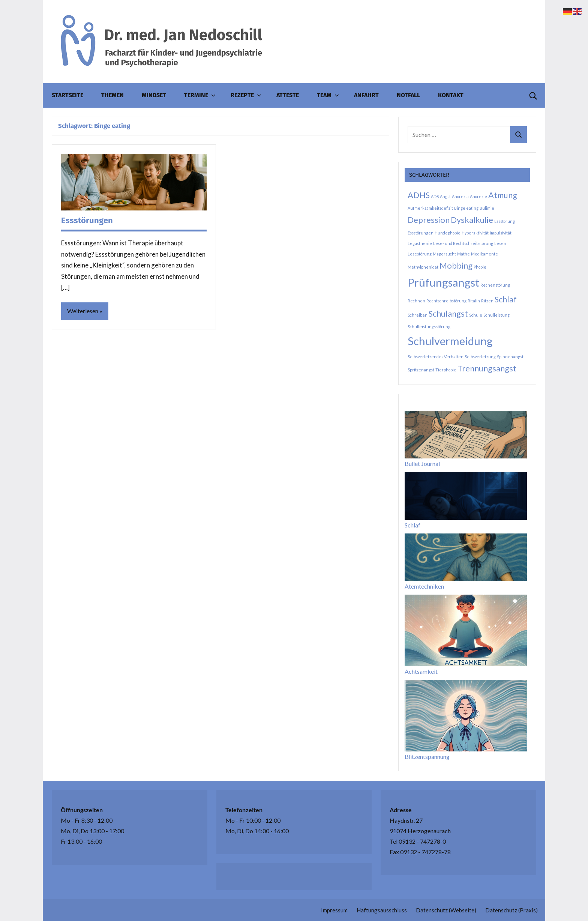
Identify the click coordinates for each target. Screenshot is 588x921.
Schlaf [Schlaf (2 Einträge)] (506, 299)
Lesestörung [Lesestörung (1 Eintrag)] (420, 254)
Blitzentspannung (427, 756)
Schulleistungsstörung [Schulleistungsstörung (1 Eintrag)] (429, 327)
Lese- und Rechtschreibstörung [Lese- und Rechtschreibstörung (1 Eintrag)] (463, 243)
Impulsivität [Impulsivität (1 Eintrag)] (501, 233)
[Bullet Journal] (466, 435)
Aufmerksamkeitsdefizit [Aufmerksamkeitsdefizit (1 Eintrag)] (430, 208)
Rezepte (246, 95)
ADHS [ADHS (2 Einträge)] (419, 195)
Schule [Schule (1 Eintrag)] (476, 315)
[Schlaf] (466, 496)
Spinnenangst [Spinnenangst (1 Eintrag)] (510, 357)
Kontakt (451, 95)
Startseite (67, 95)
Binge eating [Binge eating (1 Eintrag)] (466, 208)
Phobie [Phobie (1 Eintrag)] (480, 267)
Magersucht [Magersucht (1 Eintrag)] (444, 254)
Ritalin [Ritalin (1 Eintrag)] (474, 301)
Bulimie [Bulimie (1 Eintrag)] (487, 208)
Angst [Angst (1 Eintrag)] (445, 196)
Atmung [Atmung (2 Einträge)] (503, 195)
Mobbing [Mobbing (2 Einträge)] (456, 265)
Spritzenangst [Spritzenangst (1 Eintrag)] (421, 370)
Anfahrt (366, 95)
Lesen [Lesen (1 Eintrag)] (500, 243)
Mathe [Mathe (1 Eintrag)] (463, 254)
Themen (112, 95)
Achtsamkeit (421, 671)
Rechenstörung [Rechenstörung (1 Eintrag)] (495, 285)
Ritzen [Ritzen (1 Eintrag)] (487, 301)
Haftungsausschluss (382, 910)
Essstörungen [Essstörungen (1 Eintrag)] (421, 233)
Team (328, 95)
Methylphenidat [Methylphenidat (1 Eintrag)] (423, 267)
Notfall (408, 95)
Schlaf (412, 525)
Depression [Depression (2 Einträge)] (429, 220)
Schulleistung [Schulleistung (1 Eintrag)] (496, 315)
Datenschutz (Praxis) (511, 910)
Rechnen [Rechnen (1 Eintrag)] (416, 301)
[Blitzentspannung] (466, 716)
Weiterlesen (83, 311)
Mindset (154, 95)
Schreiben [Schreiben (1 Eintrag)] (418, 315)
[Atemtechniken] (466, 557)
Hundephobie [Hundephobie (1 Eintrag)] (448, 233)
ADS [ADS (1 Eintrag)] (435, 196)
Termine (200, 95)
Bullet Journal (422, 464)
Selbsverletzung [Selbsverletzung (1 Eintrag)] (480, 357)
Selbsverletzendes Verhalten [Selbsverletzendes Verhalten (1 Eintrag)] (436, 357)
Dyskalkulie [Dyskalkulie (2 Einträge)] (472, 220)
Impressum (334, 910)
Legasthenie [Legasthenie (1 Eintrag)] (420, 243)
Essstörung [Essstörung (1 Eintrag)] (505, 221)
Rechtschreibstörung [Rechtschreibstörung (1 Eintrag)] (446, 301)
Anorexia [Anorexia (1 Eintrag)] (460, 196)
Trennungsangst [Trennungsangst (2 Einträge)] (487, 368)
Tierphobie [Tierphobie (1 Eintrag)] (446, 370)
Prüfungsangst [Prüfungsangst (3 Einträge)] (443, 282)
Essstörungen (87, 220)
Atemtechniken (424, 586)
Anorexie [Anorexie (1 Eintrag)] (478, 196)
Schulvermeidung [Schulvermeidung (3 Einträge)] (450, 341)
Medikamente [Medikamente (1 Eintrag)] (484, 254)
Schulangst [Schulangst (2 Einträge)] (448, 313)
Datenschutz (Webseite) (446, 910)
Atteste (288, 95)
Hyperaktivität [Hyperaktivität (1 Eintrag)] (475, 233)
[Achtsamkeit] (466, 630)
